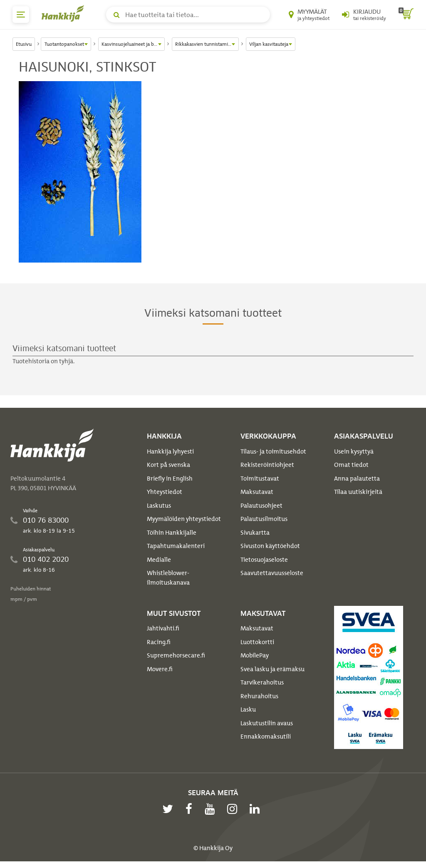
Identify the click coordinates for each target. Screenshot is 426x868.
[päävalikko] (21, 15)
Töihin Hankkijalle (172, 533)
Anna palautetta (357, 479)
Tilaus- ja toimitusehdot (273, 451)
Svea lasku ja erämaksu (272, 669)
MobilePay (255, 655)
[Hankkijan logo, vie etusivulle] (64, 13)
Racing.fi (159, 642)
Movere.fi (160, 669)
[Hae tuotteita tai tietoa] (188, 15)
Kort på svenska (168, 465)
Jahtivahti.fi (163, 628)
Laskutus (159, 506)
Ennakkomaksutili (266, 737)
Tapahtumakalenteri (176, 546)
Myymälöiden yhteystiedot (184, 519)
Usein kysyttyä (354, 451)
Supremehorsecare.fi (176, 655)
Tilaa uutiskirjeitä (358, 492)
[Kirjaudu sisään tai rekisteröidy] (364, 15)
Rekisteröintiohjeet (267, 465)
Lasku (248, 709)
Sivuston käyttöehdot (270, 546)
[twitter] (170, 809)
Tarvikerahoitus (262, 682)
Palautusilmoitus (264, 519)
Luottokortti (257, 642)
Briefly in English (170, 479)
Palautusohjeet (261, 506)
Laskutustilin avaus (267, 723)
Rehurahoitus (259, 696)
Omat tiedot (351, 465)
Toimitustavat (260, 479)
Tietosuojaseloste (264, 560)
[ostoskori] (406, 15)
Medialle (159, 560)
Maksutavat (257, 492)
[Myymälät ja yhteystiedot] (309, 15)
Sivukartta (255, 533)
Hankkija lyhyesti (170, 451)
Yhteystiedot (165, 492)
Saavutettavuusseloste (272, 573)
